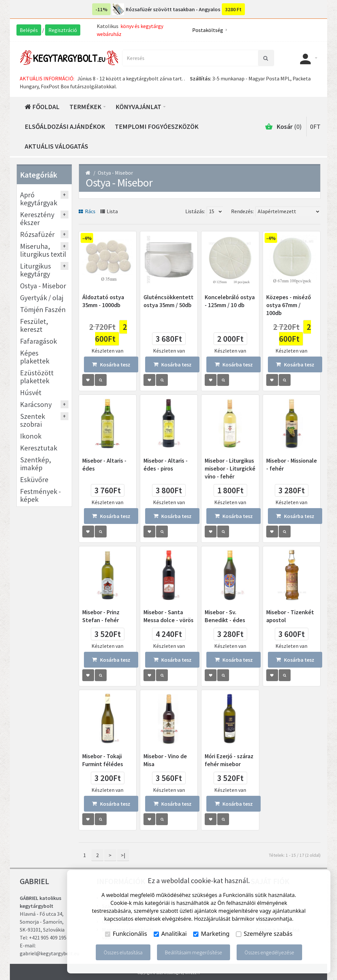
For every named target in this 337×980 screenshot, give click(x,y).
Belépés (29, 30)
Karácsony (36, 404)
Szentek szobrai (33, 420)
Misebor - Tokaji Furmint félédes (103, 760)
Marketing (211, 934)
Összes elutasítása (123, 952)
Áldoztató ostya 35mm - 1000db (103, 301)
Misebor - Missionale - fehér (292, 464)
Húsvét (31, 392)
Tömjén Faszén (43, 309)
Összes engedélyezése (269, 952)
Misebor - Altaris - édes (104, 464)
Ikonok (31, 436)
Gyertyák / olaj (42, 298)
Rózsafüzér (37, 234)
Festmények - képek (40, 495)
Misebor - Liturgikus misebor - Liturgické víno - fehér (230, 468)
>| (123, 855)
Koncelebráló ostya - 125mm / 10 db (230, 301)
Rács (87, 211)
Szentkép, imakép (36, 464)
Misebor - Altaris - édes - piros (166, 464)
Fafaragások (39, 341)
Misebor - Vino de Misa (165, 760)
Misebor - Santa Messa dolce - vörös (168, 616)
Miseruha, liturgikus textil (43, 250)
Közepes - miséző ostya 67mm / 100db (289, 305)
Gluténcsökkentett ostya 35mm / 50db (168, 301)
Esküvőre (34, 479)
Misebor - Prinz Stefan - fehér (101, 616)
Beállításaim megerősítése (194, 952)
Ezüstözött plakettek (37, 377)
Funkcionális (126, 934)
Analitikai (170, 934)
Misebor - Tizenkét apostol (290, 616)
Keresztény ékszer (37, 218)
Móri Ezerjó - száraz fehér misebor (229, 760)
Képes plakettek (35, 357)
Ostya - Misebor (115, 173)
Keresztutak (39, 448)
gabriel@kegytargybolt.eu (50, 953)
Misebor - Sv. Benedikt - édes (225, 616)
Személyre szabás (264, 934)
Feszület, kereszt (34, 325)
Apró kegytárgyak (39, 199)
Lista (109, 211)
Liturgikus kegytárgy (36, 270)
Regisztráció (63, 30)
